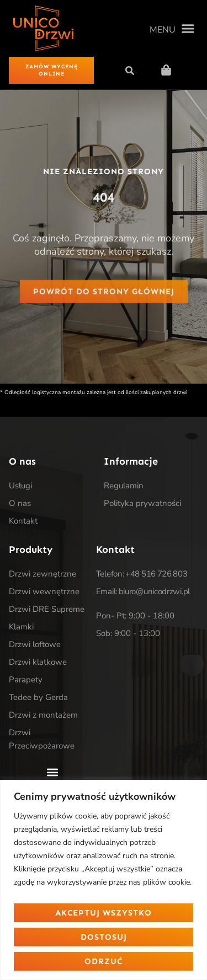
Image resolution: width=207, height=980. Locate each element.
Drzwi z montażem (43, 715)
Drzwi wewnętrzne (44, 591)
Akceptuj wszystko (104, 913)
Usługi (20, 486)
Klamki (21, 627)
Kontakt (23, 521)
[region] (104, 880)
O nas (20, 503)
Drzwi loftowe (35, 644)
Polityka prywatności (142, 503)
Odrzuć (104, 961)
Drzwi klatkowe (38, 662)
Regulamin (124, 486)
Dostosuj (104, 937)
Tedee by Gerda (38, 697)
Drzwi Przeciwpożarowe (42, 739)
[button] (172, 29)
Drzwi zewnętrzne (43, 574)
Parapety (26, 680)
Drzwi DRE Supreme (47, 609)
